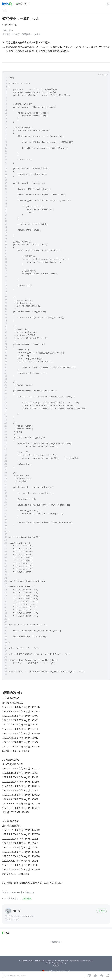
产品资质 (56, 966)
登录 (108, 4)
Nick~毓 (13, 25)
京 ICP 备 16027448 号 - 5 (56, 963)
